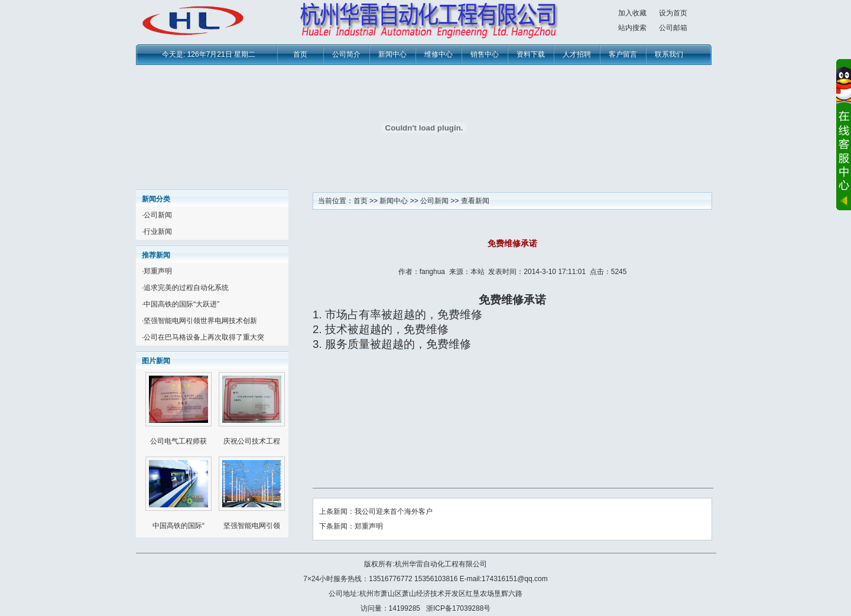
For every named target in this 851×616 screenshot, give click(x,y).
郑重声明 (158, 271)
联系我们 (669, 54)
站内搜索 (632, 28)
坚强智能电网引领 (252, 526)
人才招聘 (577, 54)
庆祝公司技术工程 (252, 441)
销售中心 (485, 54)
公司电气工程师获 (178, 441)
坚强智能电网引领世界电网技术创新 (200, 321)
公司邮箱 (673, 28)
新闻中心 (392, 54)
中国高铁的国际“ (178, 526)
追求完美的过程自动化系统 (186, 288)
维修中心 (439, 54)
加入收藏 (632, 13)
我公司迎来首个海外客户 (394, 511)
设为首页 (673, 13)
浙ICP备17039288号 (458, 608)
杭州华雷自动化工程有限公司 (441, 564)
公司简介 (346, 54)
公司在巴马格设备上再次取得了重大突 (204, 337)
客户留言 (623, 54)
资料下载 (531, 54)
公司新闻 (158, 215)
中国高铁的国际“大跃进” (181, 304)
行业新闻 (158, 232)
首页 (300, 54)
